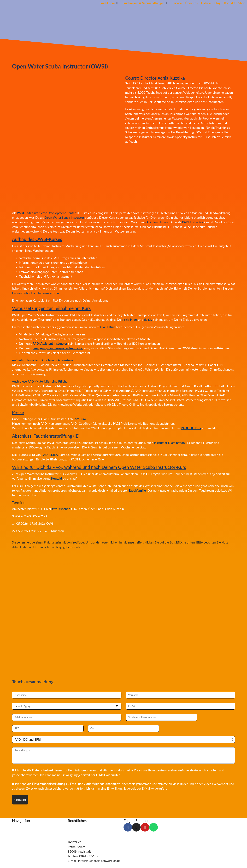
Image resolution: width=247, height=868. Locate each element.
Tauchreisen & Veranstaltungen (33, 830)
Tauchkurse (20, 825)
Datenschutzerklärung (47, 770)
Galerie (17, 853)
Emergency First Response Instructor (58, 348)
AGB (71, 834)
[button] (109, 3)
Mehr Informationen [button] (26, 554)
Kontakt (57, 478)
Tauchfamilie (137, 490)
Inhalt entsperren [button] (24, 559)
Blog (15, 844)
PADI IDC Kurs (191, 428)
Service (17, 834)
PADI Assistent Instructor (50, 344)
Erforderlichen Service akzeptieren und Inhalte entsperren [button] (52, 564)
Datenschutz (76, 830)
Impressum (75, 825)
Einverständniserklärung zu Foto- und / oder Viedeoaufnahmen (75, 784)
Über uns (18, 839)
